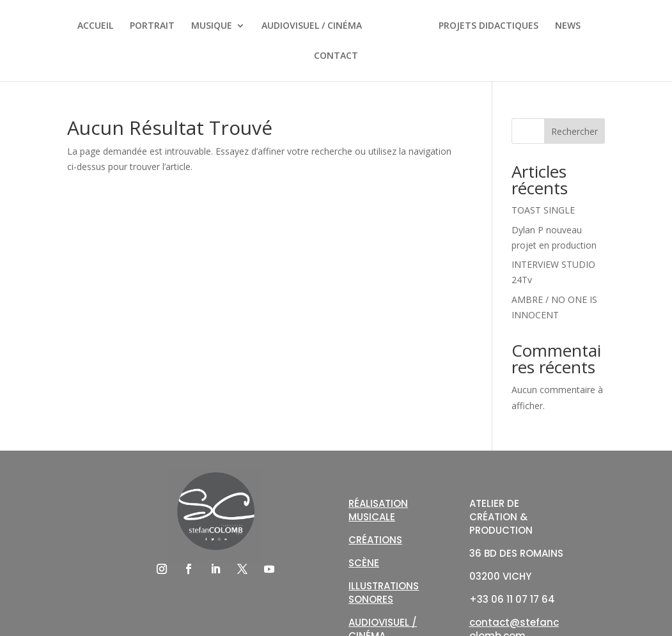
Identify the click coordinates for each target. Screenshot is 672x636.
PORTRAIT (152, 26)
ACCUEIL (95, 26)
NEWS (568, 26)
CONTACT (336, 56)
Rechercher (574, 131)
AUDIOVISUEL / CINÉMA (312, 26)
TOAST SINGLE (543, 210)
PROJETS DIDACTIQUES (488, 26)
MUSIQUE (212, 26)
